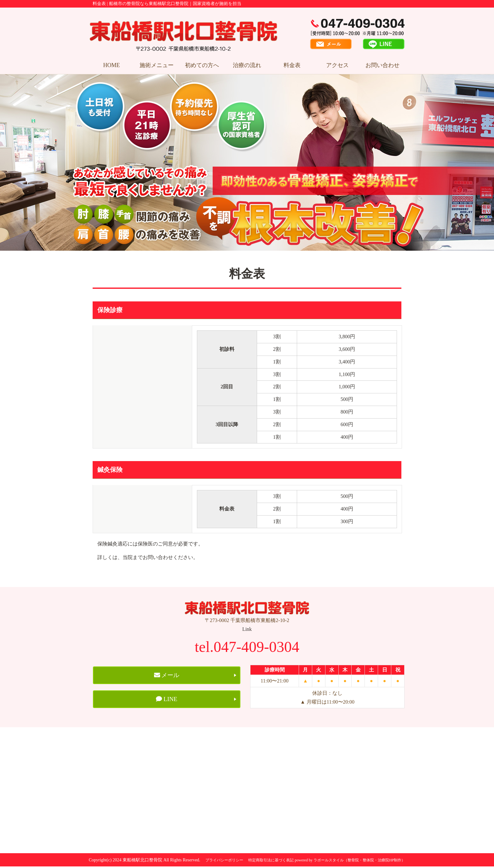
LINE (167, 700)
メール (167, 676)
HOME (112, 65)
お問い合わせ (382, 65)
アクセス (337, 65)
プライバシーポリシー (224, 862)
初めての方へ (202, 65)
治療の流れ (247, 65)
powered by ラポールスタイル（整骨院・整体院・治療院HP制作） (350, 862)
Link (247, 629)
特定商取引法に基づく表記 (271, 862)
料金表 (292, 65)
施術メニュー (157, 65)
